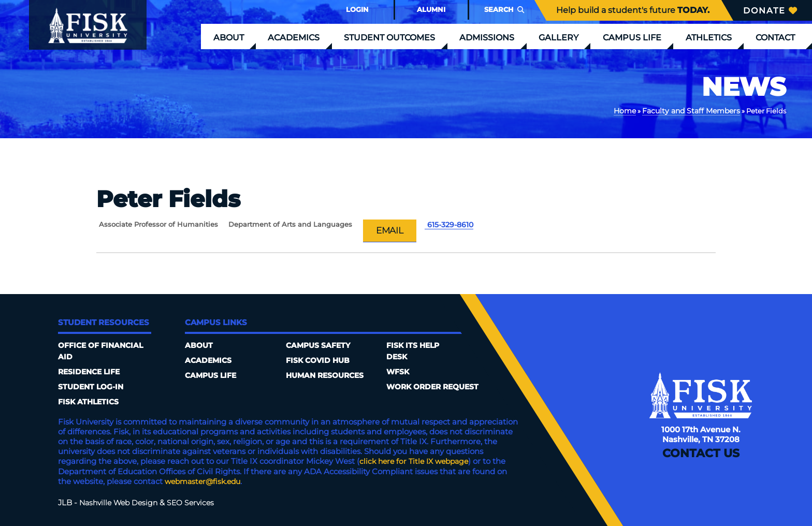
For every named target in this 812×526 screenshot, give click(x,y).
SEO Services (197, 502)
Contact (775, 37)
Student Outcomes (389, 37)
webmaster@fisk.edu (206, 482)
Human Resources (328, 376)
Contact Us (701, 460)
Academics (294, 37)
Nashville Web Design (121, 502)
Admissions (487, 37)
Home (633, 110)
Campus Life (632, 37)
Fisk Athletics (90, 403)
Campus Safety (320, 346)
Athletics (709, 37)
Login (357, 9)
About (229, 37)
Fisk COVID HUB (320, 361)
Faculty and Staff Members (695, 110)
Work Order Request (436, 388)
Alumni (431, 9)
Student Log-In (93, 388)
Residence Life (91, 372)
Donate (770, 10)
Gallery (559, 37)
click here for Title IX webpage (417, 462)
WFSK (399, 372)
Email (391, 230)
